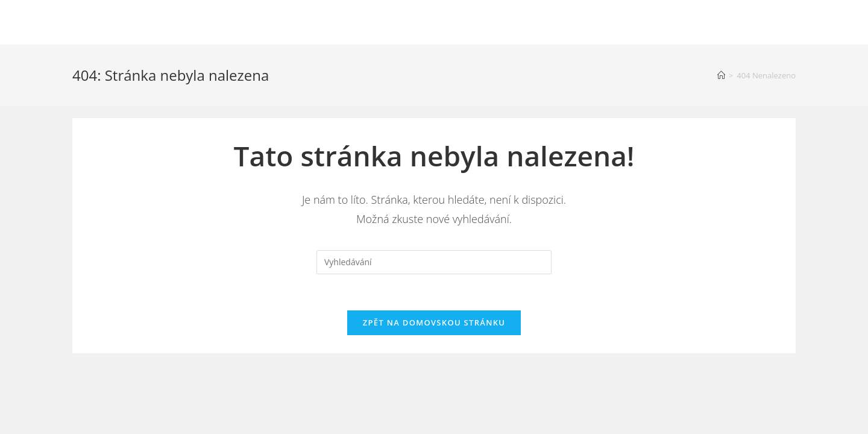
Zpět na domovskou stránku (434, 322)
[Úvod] (721, 75)
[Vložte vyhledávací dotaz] (434, 262)
